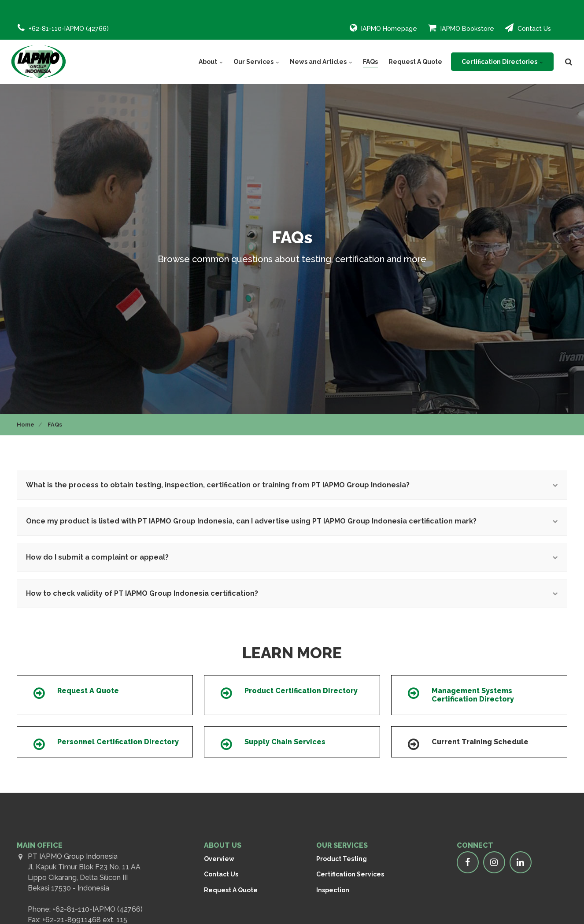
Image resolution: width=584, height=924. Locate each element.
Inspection (333, 890)
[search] (569, 62)
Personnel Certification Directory (118, 742)
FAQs (370, 62)
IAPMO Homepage (383, 28)
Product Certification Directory (301, 691)
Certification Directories (502, 62)
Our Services (256, 62)
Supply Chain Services (285, 742)
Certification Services (350, 874)
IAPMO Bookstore (461, 28)
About (211, 62)
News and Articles (321, 62)
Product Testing (342, 859)
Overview (219, 859)
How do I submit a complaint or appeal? (292, 557)
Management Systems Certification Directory (473, 695)
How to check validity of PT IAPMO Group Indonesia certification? (292, 593)
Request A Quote (415, 62)
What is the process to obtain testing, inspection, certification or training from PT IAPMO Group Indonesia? (292, 485)
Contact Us (528, 28)
